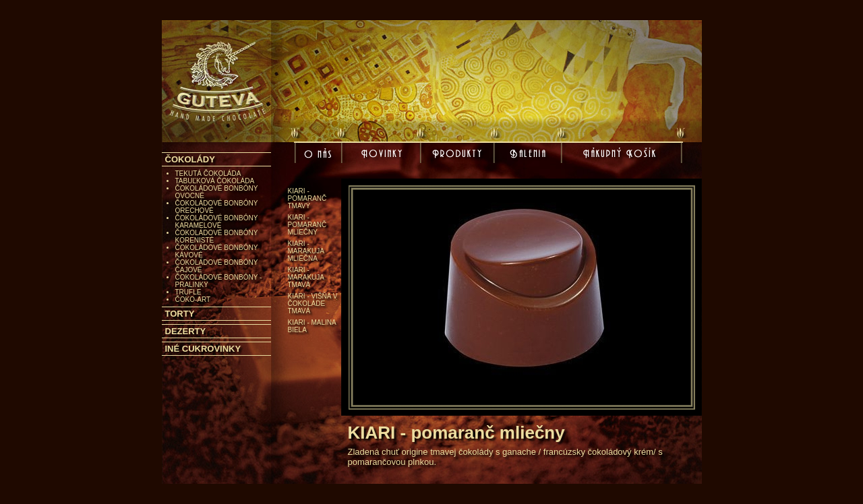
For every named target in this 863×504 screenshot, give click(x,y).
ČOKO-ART (193, 300)
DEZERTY (186, 331)
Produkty (459, 155)
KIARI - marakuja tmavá (306, 277)
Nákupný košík (622, 157)
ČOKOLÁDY (190, 159)
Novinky (384, 155)
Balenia (530, 155)
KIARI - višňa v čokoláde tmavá (313, 304)
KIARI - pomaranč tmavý (307, 198)
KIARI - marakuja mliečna (306, 251)
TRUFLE (188, 292)
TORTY (180, 314)
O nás (320, 157)
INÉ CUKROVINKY (203, 349)
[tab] (216, 159)
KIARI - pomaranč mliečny (307, 225)
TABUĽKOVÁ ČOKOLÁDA (215, 181)
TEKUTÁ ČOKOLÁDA (208, 174)
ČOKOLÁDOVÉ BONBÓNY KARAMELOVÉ (217, 222)
